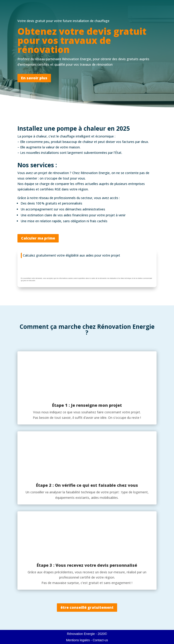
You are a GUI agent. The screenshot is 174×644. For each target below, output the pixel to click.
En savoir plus (34, 78)
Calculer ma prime (38, 238)
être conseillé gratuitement (87, 607)
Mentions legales (78, 640)
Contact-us (100, 640)
